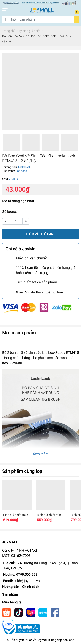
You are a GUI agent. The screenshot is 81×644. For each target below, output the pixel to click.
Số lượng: (10, 212)
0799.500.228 (27, 574)
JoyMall (42, 640)
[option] (40, 92)
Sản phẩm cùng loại (23, 471)
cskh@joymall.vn (27, 581)
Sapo (71, 640)
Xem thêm (41, 454)
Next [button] (74, 92)
